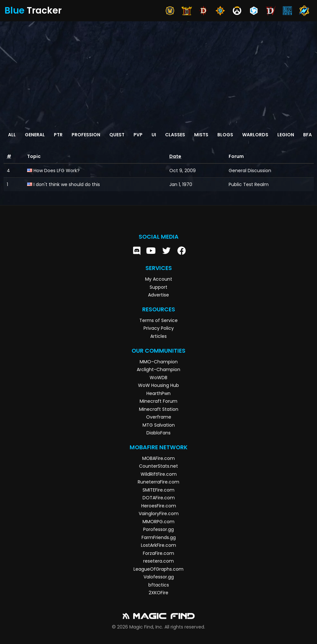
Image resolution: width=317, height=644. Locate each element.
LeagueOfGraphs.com (158, 569)
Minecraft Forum (158, 401)
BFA (307, 135)
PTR (58, 135)
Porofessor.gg (158, 529)
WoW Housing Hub (158, 385)
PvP (138, 135)
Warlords (255, 135)
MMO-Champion (159, 362)
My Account (159, 279)
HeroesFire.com (159, 506)
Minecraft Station (159, 409)
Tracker (33, 10)
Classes (175, 135)
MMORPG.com (158, 522)
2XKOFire (158, 593)
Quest (117, 135)
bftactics (159, 585)
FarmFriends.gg (159, 537)
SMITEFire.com (158, 490)
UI (154, 135)
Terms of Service (158, 320)
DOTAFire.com (159, 498)
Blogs (225, 135)
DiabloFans (158, 433)
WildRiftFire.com (159, 474)
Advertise (158, 295)
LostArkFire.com (158, 545)
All (12, 135)
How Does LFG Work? (57, 171)
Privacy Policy (159, 328)
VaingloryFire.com (159, 514)
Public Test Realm (249, 184)
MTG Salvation (159, 425)
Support (158, 287)
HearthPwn (158, 393)
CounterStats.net (158, 466)
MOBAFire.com (158, 458)
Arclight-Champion (158, 369)
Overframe (159, 417)
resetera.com (158, 561)
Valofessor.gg (159, 577)
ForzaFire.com (158, 553)
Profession (86, 135)
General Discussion (250, 171)
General (35, 135)
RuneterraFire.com (158, 482)
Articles (158, 336)
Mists (201, 135)
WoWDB (158, 378)
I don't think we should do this (67, 184)
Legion (286, 135)
